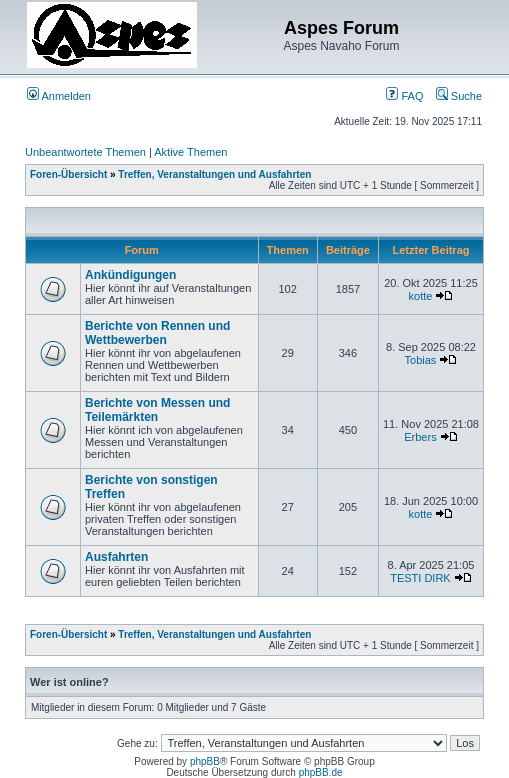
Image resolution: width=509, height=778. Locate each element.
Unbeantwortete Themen (85, 152)
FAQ (404, 96)
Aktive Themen (190, 152)
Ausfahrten (116, 557)
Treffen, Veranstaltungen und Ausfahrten (214, 174)
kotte (421, 296)
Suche (459, 96)
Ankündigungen (130, 275)
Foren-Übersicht (68, 174)
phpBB (205, 761)
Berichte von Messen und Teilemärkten (157, 410)
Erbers (420, 437)
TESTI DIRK (420, 578)
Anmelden (59, 96)
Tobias (421, 360)
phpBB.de (321, 772)
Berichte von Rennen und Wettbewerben (157, 333)
